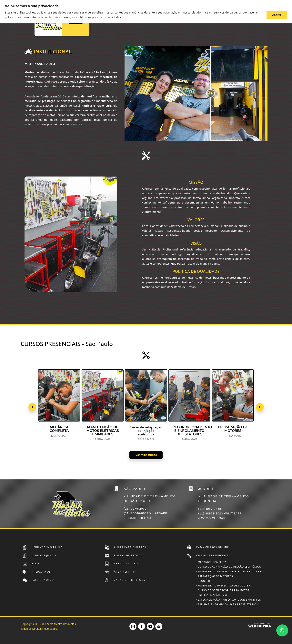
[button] (32, 407)
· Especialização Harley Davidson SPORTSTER (229, 600)
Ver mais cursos (146, 455)
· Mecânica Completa (211, 562)
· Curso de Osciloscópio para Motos (223, 590)
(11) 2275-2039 (135, 508)
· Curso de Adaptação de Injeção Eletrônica (229, 567)
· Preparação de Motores (215, 576)
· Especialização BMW (212, 595)
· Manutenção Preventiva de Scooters (224, 586)
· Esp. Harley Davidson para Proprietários (227, 604)
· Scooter (203, 581)
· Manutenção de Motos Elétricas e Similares (230, 571)
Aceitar (277, 15)
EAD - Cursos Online (213, 547)
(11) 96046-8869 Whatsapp (146, 513)
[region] (146, 11)
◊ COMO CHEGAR (137, 518)
